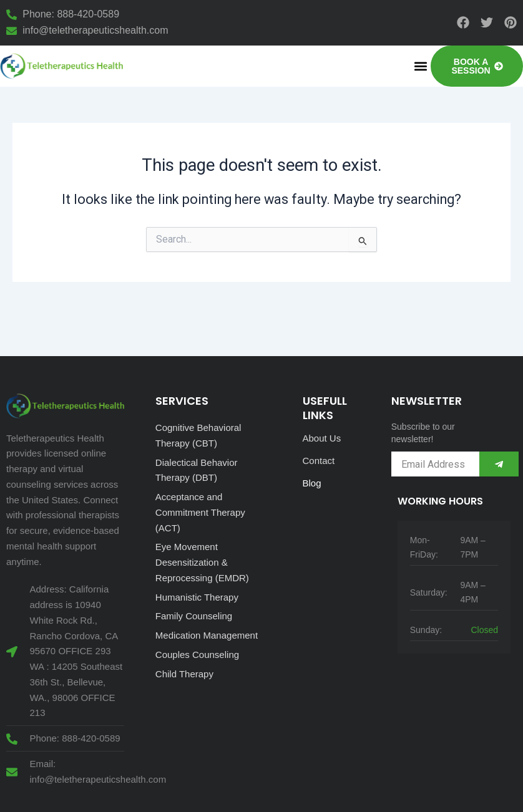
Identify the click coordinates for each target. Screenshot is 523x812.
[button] (420, 66)
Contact (319, 461)
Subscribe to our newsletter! (423, 433)
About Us (322, 438)
